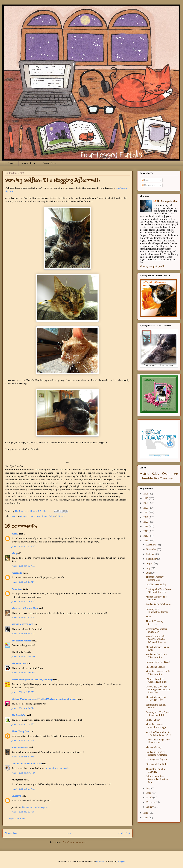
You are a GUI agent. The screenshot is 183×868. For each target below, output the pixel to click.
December (152, 545)
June (149, 573)
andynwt (100, 862)
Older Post (124, 833)
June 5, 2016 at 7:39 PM (23, 724)
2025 (146, 498)
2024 (146, 503)
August (150, 563)
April (149, 793)
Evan (38, 516)
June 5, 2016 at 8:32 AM (23, 618)
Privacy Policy (50, 163)
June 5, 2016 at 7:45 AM (23, 546)
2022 (146, 512)
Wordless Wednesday (156, 585)
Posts (145, 180)
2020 (146, 522)
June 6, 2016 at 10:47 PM (23, 773)
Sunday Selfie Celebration (158, 604)
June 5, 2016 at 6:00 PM (23, 708)
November (152, 549)
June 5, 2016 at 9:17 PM (23, 757)
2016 (146, 541)
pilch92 (15, 534)
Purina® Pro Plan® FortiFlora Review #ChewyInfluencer (156, 639)
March (150, 798)
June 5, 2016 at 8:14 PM (23, 741)
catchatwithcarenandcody (57, 768)
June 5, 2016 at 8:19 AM (23, 582)
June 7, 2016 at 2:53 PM (23, 812)
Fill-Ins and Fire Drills (157, 764)
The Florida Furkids (21, 641)
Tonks (164, 478)
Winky (171, 479)
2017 (146, 536)
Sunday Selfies (48, 516)
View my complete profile (152, 266)
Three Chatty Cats (20, 731)
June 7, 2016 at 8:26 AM (23, 789)
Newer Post (11, 833)
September (152, 559)
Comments (148, 185)
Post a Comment (17, 819)
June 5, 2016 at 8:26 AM (23, 602)
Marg (14, 553)
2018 (146, 531)
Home (12, 163)
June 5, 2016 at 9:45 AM (23, 634)
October (151, 554)
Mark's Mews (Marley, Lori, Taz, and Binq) (32, 680)
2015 (146, 813)
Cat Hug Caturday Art (156, 759)
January (150, 807)
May (149, 788)
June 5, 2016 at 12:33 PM (23, 657)
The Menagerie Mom (167, 201)
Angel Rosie (29, 163)
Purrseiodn (17, 573)
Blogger (121, 862)
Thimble (61, 516)
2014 (146, 818)
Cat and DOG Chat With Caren (27, 764)
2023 (146, 508)
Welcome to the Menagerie (35, 807)
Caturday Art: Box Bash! (158, 662)
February (151, 802)
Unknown (16, 796)
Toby (157, 478)
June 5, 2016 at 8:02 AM (23, 566)
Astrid (15, 516)
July (149, 568)
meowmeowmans (20, 748)
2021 (146, 517)
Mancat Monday (154, 747)
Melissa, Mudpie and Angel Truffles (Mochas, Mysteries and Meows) (44, 699)
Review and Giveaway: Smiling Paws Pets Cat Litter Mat (158, 690)
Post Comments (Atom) (74, 842)
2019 (146, 526)
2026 (146, 494)
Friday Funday (153, 720)
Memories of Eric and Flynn (25, 608)
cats (21, 516)
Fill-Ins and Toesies (155, 667)
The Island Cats (19, 715)
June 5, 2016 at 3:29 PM (23, 692)
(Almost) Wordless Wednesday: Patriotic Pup (157, 779)
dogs (26, 516)
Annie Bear (17, 589)
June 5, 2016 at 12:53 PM (23, 673)
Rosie (175, 474)
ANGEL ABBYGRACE (22, 625)
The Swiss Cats (19, 664)
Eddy (32, 516)
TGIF (148, 617)
